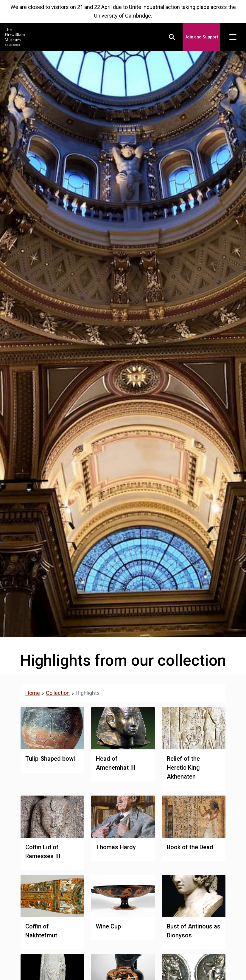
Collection (58, 693)
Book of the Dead (190, 847)
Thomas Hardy (116, 847)
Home (33, 693)
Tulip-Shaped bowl (50, 759)
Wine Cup (108, 926)
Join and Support (201, 37)
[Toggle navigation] (233, 37)
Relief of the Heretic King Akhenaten (183, 768)
